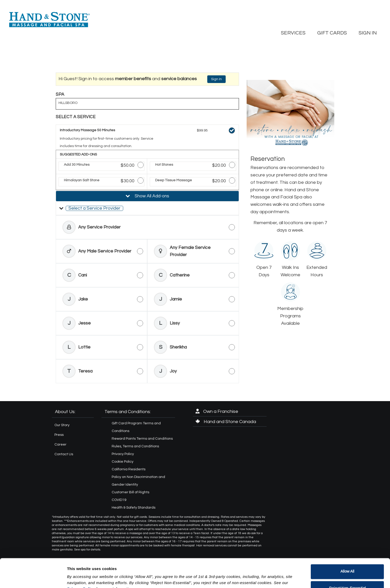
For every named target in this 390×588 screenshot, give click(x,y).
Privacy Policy (123, 454)
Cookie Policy (123, 462)
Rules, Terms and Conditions (135, 446)
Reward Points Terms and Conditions (142, 439)
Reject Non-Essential (347, 563)
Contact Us (64, 454)
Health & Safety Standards (134, 508)
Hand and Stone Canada (226, 422)
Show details (79, 578)
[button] (147, 208)
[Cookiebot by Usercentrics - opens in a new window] (33, 578)
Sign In (216, 79)
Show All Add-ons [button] (151, 196)
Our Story (62, 425)
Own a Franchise (217, 411)
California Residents (129, 469)
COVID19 (119, 500)
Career (60, 445)
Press (59, 435)
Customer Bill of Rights (130, 492)
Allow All (347, 547)
